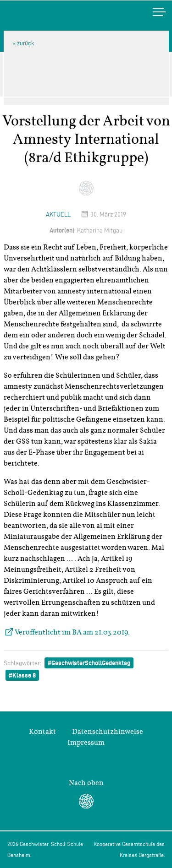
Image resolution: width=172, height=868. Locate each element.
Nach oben (86, 783)
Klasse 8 (24, 675)
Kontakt (42, 732)
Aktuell (58, 214)
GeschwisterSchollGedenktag (91, 663)
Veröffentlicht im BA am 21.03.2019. (72, 632)
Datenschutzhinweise (108, 732)
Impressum (86, 743)
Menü (150, 12)
